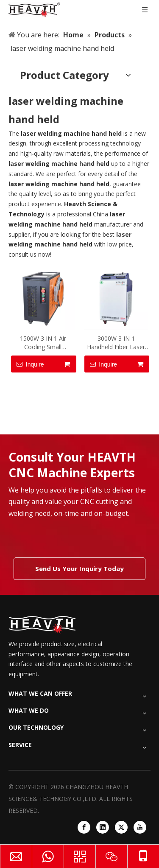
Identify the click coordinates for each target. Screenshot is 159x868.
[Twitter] (121, 827)
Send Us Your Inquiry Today (79, 568)
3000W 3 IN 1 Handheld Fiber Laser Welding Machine (116, 343)
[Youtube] (140, 827)
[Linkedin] (103, 827)
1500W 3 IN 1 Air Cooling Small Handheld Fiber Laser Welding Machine (43, 343)
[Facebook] (84, 827)
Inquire (28, 364)
